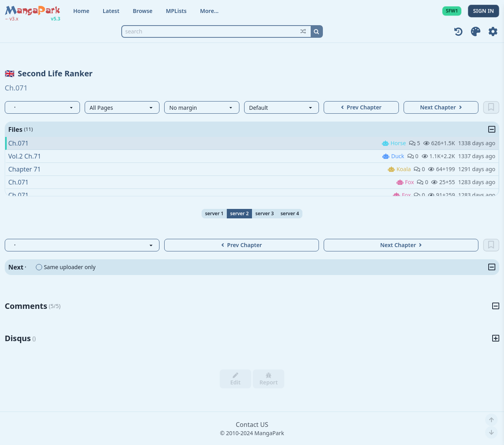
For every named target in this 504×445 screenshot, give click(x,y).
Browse (143, 11)
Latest (111, 11)
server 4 (290, 213)
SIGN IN (484, 11)
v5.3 (56, 19)
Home (81, 11)
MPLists (176, 11)
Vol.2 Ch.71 (25, 156)
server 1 (214, 213)
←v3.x (12, 19)
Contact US (252, 425)
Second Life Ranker (55, 73)
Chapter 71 (25, 169)
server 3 (265, 213)
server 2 (240, 213)
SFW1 (452, 11)
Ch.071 (19, 143)
